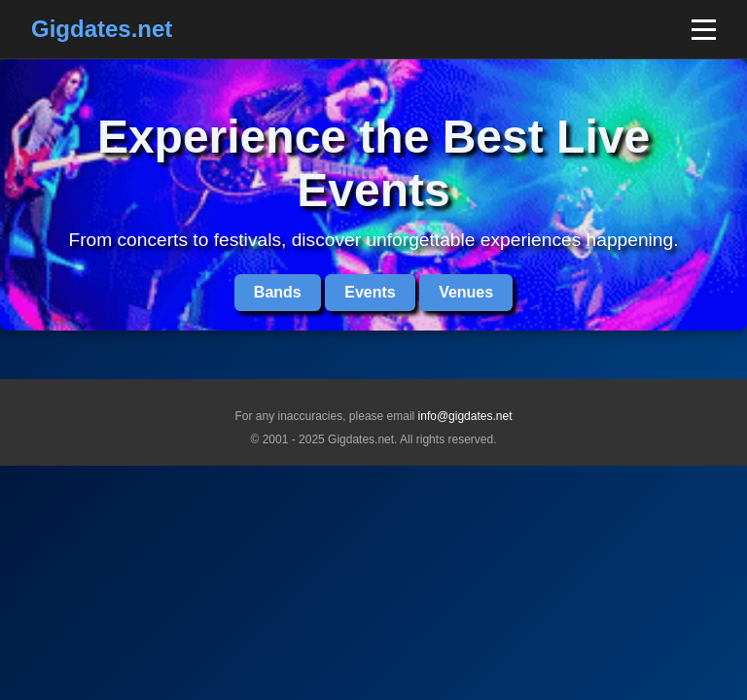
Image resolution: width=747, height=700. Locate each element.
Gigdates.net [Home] (102, 29)
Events (370, 292)
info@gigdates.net (465, 416)
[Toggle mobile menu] (704, 30)
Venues (466, 292)
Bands (278, 292)
